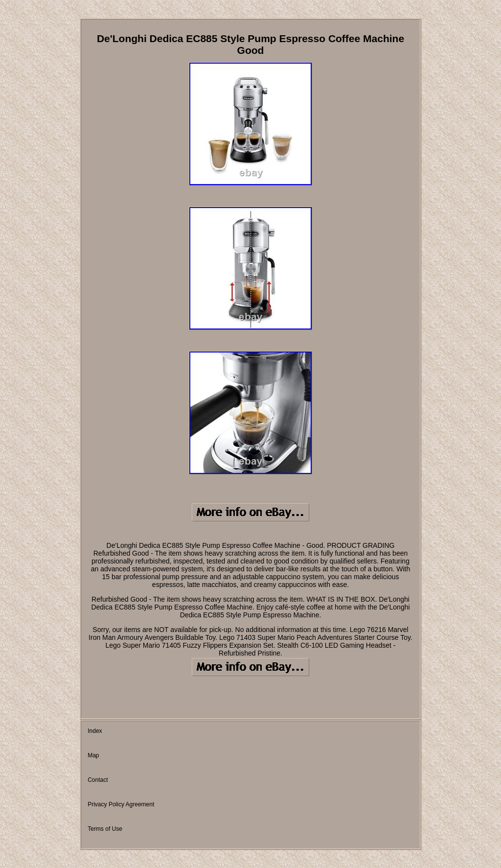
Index (95, 731)
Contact (98, 780)
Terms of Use (105, 829)
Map (93, 755)
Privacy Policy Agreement (121, 804)
